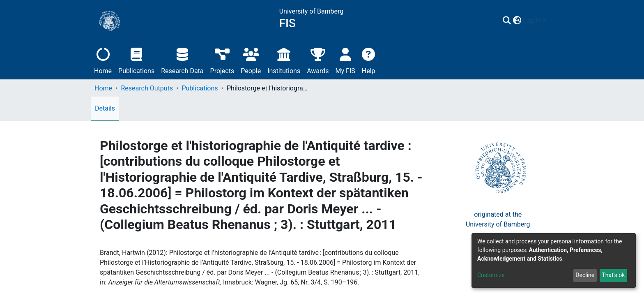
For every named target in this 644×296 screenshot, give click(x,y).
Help (369, 60)
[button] (542, 21)
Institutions (284, 60)
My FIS (345, 60)
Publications (136, 60)
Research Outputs (147, 88)
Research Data (182, 60)
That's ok (613, 275)
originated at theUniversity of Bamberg (498, 219)
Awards (318, 60)
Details (105, 108)
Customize (491, 275)
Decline (585, 275)
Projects (222, 60)
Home (103, 60)
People (251, 60)
